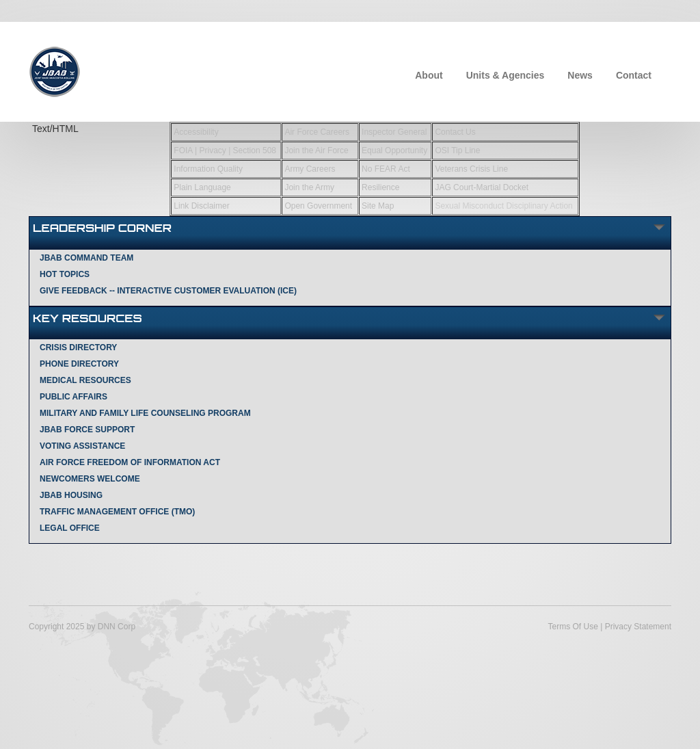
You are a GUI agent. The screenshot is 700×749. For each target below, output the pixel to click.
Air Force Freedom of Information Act (130, 462)
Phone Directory (79, 364)
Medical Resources (85, 380)
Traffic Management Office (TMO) (117, 512)
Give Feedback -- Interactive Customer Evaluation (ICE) (168, 291)
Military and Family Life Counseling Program (145, 413)
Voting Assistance (82, 446)
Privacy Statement (638, 627)
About (429, 75)
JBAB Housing (71, 495)
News (580, 75)
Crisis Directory (78, 347)
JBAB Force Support (87, 430)
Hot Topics (65, 274)
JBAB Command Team (86, 258)
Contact (634, 75)
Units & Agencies (506, 75)
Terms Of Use (573, 627)
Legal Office (70, 528)
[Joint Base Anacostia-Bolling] (54, 70)
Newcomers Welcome (90, 479)
